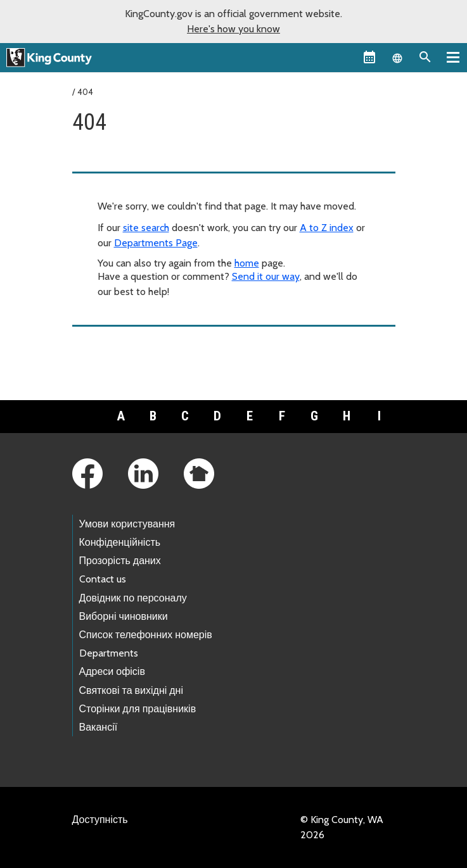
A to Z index (327, 228)
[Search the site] (425, 57)
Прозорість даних (120, 561)
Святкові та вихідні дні (131, 690)
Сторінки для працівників (138, 709)
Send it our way (266, 276)
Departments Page (156, 243)
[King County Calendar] (369, 57)
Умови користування (127, 524)
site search (146, 228)
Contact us (103, 579)
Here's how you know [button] (233, 29)
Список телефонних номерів (146, 635)
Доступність (100, 820)
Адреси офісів (112, 671)
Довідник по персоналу (133, 598)
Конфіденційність (120, 542)
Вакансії (99, 727)
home (247, 263)
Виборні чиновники (124, 616)
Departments (109, 653)
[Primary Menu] (453, 57)
